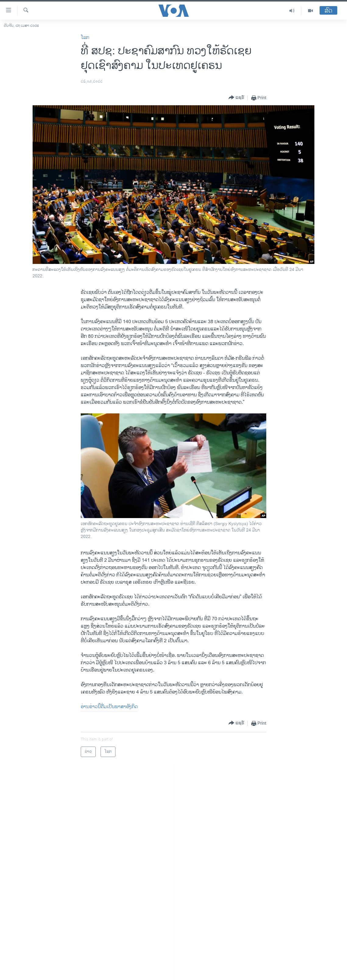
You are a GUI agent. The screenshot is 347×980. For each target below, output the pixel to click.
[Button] (236, 98)
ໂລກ (85, 38)
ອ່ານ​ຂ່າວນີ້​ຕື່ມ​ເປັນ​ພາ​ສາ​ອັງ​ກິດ (109, 707)
